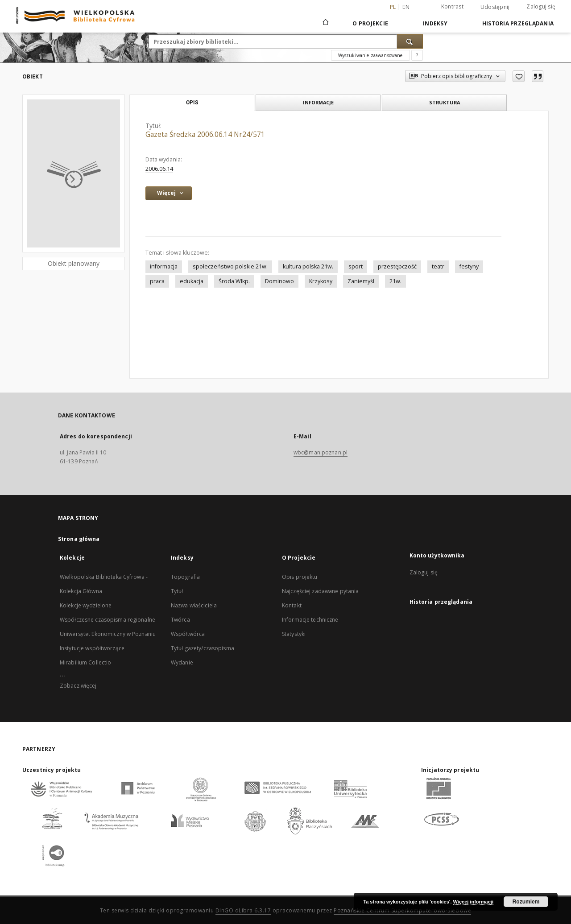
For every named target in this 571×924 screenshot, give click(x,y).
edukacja (192, 281)
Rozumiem (526, 902)
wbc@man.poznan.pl (321, 452)
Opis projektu (300, 577)
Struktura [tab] (445, 102)
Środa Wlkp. (234, 281)
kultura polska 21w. (308, 266)
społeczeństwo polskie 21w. (230, 266)
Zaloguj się (541, 6)
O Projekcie (370, 23)
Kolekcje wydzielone (86, 605)
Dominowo (279, 281)
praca (157, 281)
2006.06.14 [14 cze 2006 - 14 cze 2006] (159, 169)
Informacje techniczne (310, 620)
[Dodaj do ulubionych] (519, 76)
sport (356, 266)
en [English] (406, 7)
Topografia (185, 577)
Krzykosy (321, 281)
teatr (438, 266)
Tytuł (177, 591)
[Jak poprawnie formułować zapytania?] (417, 55)
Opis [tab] (192, 103)
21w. (395, 281)
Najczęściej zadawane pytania (320, 591)
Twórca (180, 620)
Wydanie (182, 662)
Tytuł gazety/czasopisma (203, 648)
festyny (469, 266)
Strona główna (79, 539)
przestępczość (397, 266)
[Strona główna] (325, 23)
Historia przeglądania (518, 23)
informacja (164, 266)
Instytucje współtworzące (92, 648)
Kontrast (452, 6)
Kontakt (292, 605)
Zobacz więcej (78, 686)
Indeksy (435, 23)
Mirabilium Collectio (85, 662)
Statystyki (294, 634)
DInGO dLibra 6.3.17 (243, 910)
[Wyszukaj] (410, 41)
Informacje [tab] (318, 102)
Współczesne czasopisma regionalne (108, 620)
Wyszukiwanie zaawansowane (370, 55)
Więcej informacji (473, 902)
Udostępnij (495, 7)
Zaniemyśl (361, 281)
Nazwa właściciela (194, 605)
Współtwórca (188, 634)
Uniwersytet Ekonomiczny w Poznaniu (108, 634)
